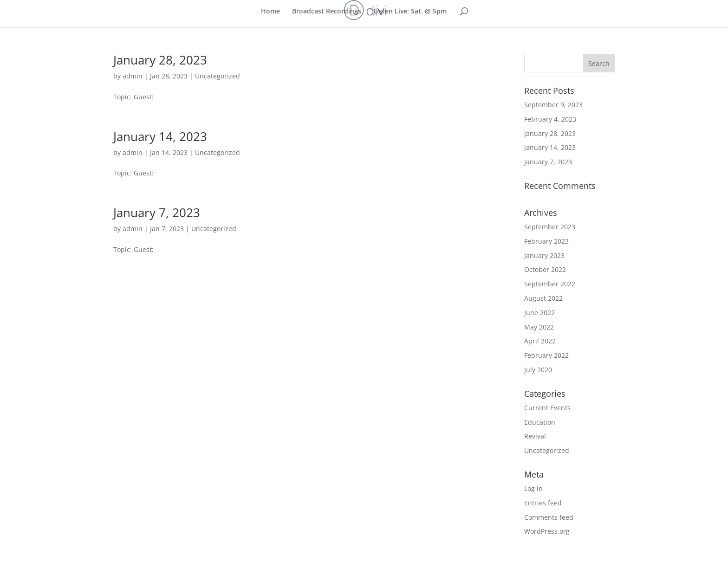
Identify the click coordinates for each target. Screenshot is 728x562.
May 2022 (539, 327)
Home (270, 12)
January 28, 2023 (160, 60)
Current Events (547, 408)
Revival (535, 436)
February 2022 (546, 355)
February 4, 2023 (550, 119)
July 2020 (538, 370)
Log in (533, 488)
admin (133, 76)
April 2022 (540, 341)
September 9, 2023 (553, 105)
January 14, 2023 (160, 136)
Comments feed (549, 517)
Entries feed (543, 503)
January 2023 (544, 255)
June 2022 (539, 313)
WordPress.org (547, 531)
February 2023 (546, 241)
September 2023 (550, 227)
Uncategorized (218, 76)
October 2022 (545, 269)
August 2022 (543, 298)
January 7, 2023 (157, 213)
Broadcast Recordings (327, 12)
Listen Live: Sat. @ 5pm (410, 12)
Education (540, 422)
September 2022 (550, 284)
